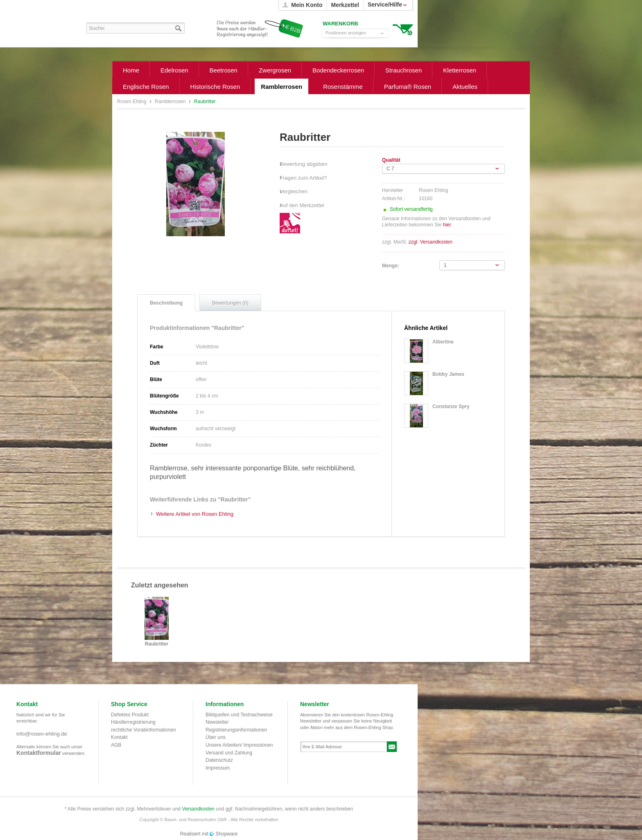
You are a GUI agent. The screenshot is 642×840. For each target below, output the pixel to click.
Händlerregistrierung (133, 722)
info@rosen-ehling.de (42, 734)
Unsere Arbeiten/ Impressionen (239, 745)
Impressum (218, 768)
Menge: (391, 266)
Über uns (216, 737)
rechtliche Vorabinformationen (144, 730)
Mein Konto (307, 5)
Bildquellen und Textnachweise (239, 715)
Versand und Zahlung (229, 753)
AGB (116, 745)
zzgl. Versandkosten (431, 242)
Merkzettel (345, 5)
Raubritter (157, 644)
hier (447, 225)
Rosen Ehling (132, 102)
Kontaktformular (39, 753)
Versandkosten (198, 809)
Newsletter (217, 722)
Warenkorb (403, 29)
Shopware (226, 834)
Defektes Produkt (130, 715)
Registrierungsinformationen (236, 730)
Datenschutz (219, 760)
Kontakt (119, 737)
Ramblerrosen (171, 102)
